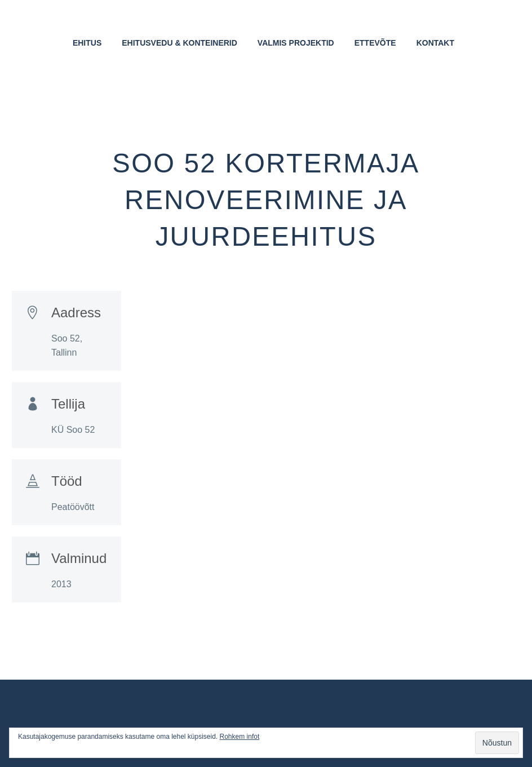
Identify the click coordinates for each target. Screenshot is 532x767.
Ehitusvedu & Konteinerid (179, 43)
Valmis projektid (296, 43)
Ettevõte (375, 43)
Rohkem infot (240, 737)
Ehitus (87, 43)
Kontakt (435, 43)
